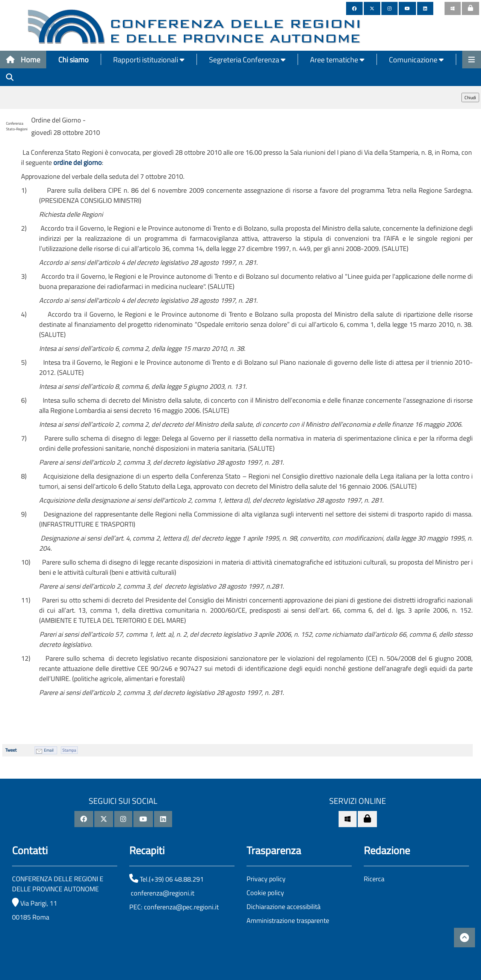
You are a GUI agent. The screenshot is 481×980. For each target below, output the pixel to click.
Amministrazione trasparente (288, 920)
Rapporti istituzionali (149, 60)
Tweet (11, 750)
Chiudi (470, 97)
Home (23, 60)
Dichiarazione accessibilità (284, 907)
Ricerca (374, 879)
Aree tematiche (337, 60)
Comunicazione (416, 60)
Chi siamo (73, 60)
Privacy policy (266, 879)
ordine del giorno (78, 162)
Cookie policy (265, 893)
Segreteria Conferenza (247, 60)
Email (49, 750)
